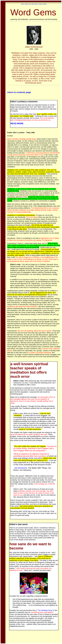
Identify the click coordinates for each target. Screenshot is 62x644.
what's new (28, 4)
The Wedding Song (45, 610)
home (22, 4)
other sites (35, 4)
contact (41, 4)
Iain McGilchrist (21, 468)
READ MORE (17, 123)
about (45, 4)
